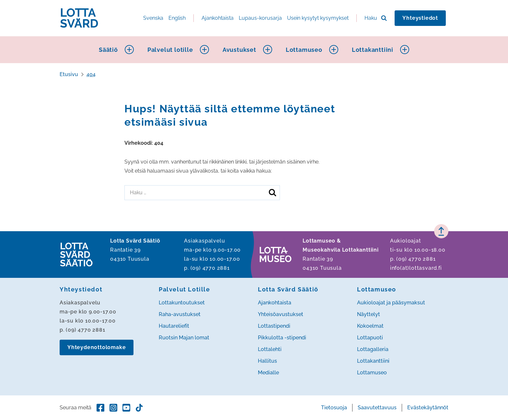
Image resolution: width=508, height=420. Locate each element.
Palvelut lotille (170, 50)
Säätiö (108, 50)
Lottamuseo (304, 50)
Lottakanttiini (373, 50)
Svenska (153, 18)
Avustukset (239, 50)
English (177, 18)
